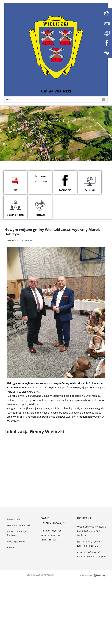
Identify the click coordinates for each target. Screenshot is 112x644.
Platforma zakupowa (40, 179)
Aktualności (27, 240)
